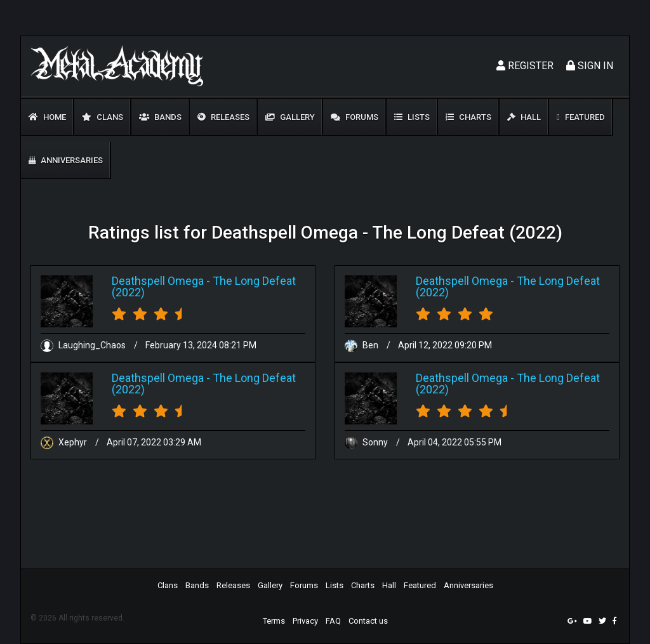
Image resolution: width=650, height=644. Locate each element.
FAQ (333, 621)
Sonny (367, 442)
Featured (581, 117)
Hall (524, 117)
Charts (468, 117)
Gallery (290, 117)
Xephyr (65, 442)
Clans (103, 117)
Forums (355, 117)
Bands (160, 117)
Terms (274, 621)
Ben (362, 345)
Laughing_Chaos (84, 345)
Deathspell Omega (158, 281)
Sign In (590, 66)
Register (525, 66)
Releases (223, 117)
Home (47, 117)
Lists (412, 117)
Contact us (368, 621)
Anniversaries (66, 160)
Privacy (305, 621)
